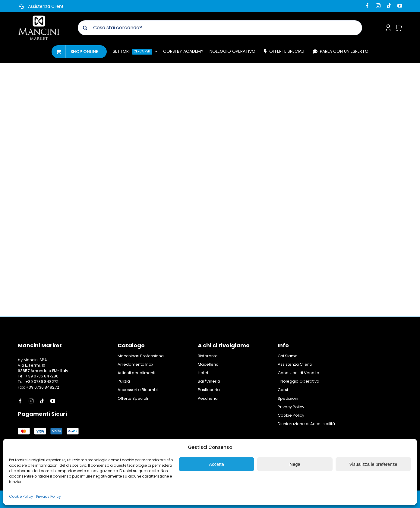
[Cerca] (85, 28)
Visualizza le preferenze (373, 464)
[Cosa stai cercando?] (220, 28)
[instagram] (378, 6)
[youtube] (400, 6)
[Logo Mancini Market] (39, 17)
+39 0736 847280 (42, 376)
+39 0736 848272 (41, 382)
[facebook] (367, 6)
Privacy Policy (49, 496)
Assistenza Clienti (46, 6)
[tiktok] (389, 6)
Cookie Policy (21, 496)
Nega (295, 464)
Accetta (216, 464)
